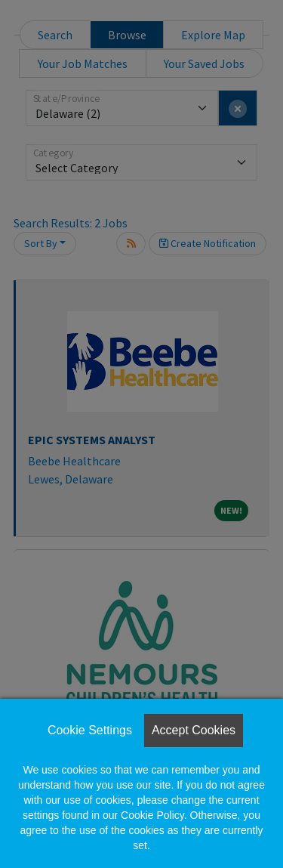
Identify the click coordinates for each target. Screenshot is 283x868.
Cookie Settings (90, 730)
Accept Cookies (194, 730)
